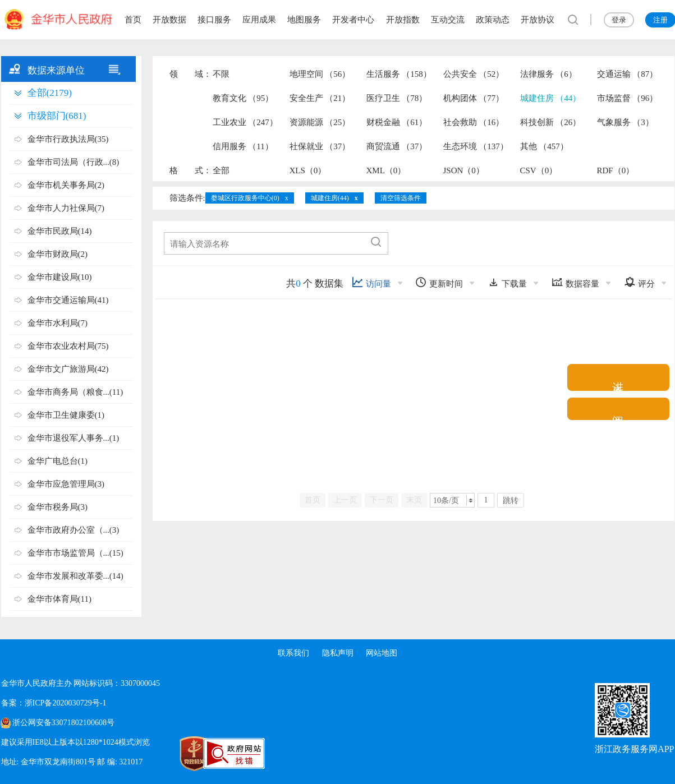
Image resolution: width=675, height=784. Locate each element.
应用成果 (259, 20)
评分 (639, 282)
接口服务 (214, 20)
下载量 (507, 282)
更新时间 (439, 282)
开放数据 (169, 20)
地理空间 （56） (320, 74)
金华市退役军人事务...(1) (74, 438)
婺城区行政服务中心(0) (245, 198)
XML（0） (386, 170)
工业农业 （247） (245, 122)
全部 (221, 170)
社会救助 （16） (474, 122)
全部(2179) (50, 93)
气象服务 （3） (625, 122)
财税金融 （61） (397, 122)
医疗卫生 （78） (397, 98)
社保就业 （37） (320, 146)
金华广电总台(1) (58, 461)
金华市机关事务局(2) (66, 185)
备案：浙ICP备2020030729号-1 (54, 703)
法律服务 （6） (548, 74)
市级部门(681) (57, 116)
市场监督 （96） (628, 98)
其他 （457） (544, 146)
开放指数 (403, 20)
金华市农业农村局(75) (68, 346)
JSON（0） (464, 170)
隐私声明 (338, 653)
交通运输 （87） (628, 74)
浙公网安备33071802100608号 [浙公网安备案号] (63, 723)
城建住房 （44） (551, 98)
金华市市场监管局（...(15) (75, 553)
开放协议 (538, 20)
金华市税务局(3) (58, 507)
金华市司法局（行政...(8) (74, 162)
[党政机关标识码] (169, 754)
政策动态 (493, 20)
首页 (133, 20)
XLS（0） (308, 170)
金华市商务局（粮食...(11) (75, 392)
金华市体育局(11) (59, 599)
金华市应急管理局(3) (66, 484)
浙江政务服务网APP (634, 749)
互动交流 (448, 20)
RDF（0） (616, 170)
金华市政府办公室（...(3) (74, 530)
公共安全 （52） (474, 74)
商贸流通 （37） (397, 146)
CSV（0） (539, 170)
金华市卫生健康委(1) (66, 415)
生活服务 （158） (399, 74)
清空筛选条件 (401, 198)
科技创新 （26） (551, 122)
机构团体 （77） (474, 98)
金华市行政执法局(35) (68, 139)
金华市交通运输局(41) (68, 300)
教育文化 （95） (243, 98)
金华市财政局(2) (58, 254)
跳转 (511, 501)
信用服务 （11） (243, 146)
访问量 (371, 282)
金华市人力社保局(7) (66, 208)
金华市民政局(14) (60, 231)
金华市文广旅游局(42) (68, 369)
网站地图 (382, 653)
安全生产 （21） (320, 98)
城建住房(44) (330, 198)
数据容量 (575, 282)
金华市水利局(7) (58, 323)
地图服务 (304, 20)
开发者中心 (353, 20)
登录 (619, 20)
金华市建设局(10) (60, 277)
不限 (221, 74)
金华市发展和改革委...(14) (75, 576)
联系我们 (293, 653)
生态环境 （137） (476, 146)
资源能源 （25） (320, 122)
